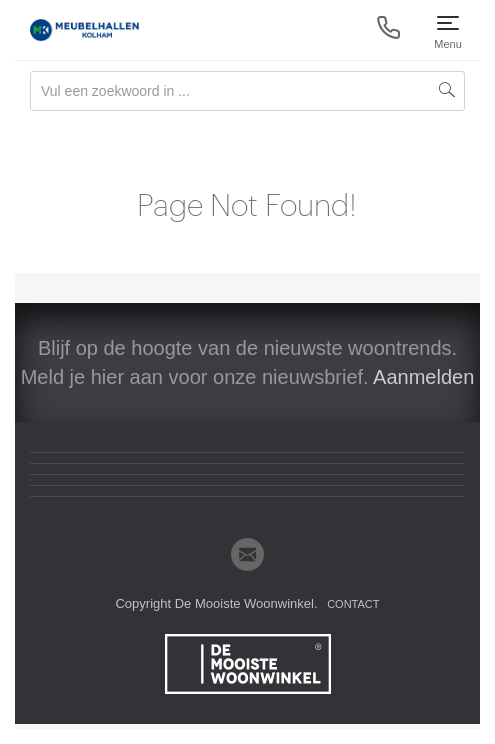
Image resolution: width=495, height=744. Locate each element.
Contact (353, 604)
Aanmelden (423, 377)
